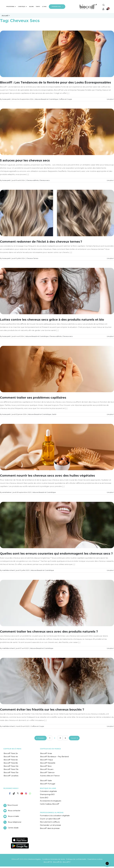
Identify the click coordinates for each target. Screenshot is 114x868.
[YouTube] (22, 794)
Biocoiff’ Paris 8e (11, 763)
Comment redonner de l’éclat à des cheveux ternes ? (41, 242)
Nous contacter (14, 811)
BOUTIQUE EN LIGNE (48, 788)
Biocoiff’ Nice (46, 766)
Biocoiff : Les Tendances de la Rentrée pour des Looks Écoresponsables (55, 82)
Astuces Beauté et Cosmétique (46, 99)
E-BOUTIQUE (22, 7)
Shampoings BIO (47, 794)
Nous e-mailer (14, 816)
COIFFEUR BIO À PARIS (12, 749)
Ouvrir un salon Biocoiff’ (50, 819)
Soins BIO (44, 798)
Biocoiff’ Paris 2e (11, 753)
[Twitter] (18, 793)
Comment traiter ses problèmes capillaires (33, 398)
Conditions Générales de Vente (53, 859)
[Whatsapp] (30, 794)
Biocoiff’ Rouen (47, 769)
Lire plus (110, 99)
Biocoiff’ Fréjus (46, 760)
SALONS (31, 7)
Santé (54, 414)
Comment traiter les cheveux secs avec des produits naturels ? (49, 632)
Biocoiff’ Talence (47, 772)
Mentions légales (35, 859)
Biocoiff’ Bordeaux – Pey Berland (54, 757)
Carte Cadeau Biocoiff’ (50, 804)
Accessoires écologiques (51, 801)
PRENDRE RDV (56, 7)
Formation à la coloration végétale (55, 816)
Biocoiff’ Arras (46, 753)
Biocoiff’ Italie (46, 781)
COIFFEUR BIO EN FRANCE (50, 749)
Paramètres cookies (95, 859)
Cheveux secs (44, 180)
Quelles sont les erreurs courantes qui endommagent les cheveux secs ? (56, 554)
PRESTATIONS (11, 7)
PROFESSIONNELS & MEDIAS (52, 813)
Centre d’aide (13, 828)
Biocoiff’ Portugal (48, 784)
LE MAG (44, 7)
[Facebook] (10, 793)
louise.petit (6, 99)
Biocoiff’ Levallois (11, 776)
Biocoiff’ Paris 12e (11, 766)
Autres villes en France (50, 776)
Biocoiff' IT (67, 862)
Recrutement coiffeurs (50, 822)
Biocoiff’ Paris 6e (11, 760)
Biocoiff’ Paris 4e (11, 757)
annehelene (7, 492)
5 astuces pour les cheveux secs (25, 160)
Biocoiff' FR (48, 862)
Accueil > (6, 16)
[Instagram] (26, 793)
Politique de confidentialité (76, 859)
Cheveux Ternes (32, 258)
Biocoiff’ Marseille (48, 763)
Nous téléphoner (15, 822)
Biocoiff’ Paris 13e (11, 769)
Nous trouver (13, 805)
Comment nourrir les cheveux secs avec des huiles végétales (47, 476)
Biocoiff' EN (57, 862)
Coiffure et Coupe (65, 99)
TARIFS (38, 7)
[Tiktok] (14, 794)
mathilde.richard (8, 570)
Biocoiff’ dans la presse (50, 828)
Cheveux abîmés (32, 180)
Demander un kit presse (50, 825)
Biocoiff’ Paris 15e (11, 772)
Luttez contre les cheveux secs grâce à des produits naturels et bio (52, 320)
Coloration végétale (48, 791)
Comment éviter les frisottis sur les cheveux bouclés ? (42, 710)
